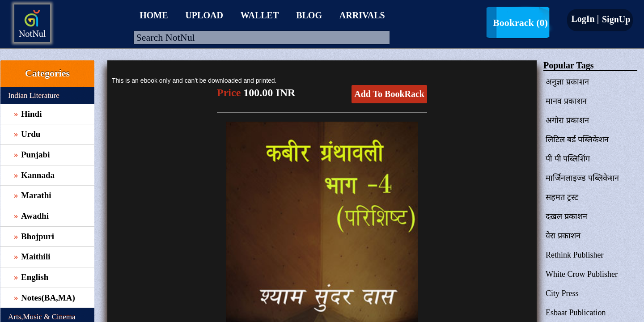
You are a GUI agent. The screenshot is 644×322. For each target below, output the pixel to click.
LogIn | (585, 19)
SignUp (615, 19)
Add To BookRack (389, 94)
